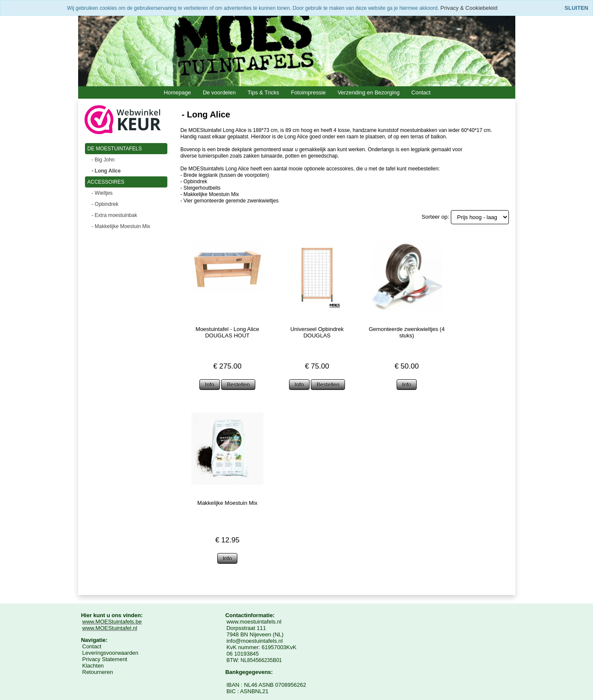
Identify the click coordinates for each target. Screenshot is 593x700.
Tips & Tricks (263, 92)
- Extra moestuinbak (115, 215)
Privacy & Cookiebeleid (469, 8)
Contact (421, 92)
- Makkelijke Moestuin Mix (121, 226)
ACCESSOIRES (106, 182)
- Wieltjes (102, 193)
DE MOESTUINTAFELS (115, 149)
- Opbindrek (105, 204)
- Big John (103, 160)
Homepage (178, 92)
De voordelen (219, 92)
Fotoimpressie (308, 92)
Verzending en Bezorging (369, 92)
